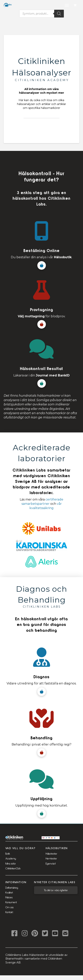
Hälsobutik (63, 257)
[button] (76, 6)
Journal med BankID (53, 375)
